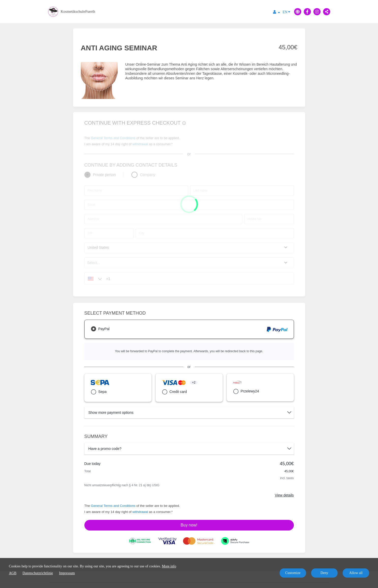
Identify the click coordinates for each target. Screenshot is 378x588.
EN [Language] (286, 12)
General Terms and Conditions (113, 506)
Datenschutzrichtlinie (38, 573)
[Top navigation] (277, 13)
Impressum (67, 573)
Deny (324, 573)
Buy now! (189, 525)
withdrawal (140, 512)
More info (169, 566)
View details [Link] (284, 495)
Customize (293, 573)
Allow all (356, 573)
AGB (13, 573)
